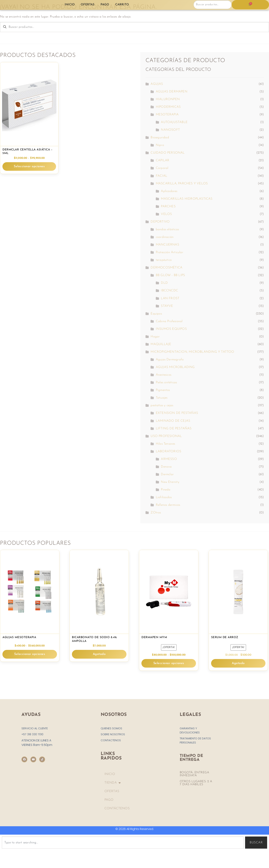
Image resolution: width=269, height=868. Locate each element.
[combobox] (123, 844)
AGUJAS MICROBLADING (175, 367)
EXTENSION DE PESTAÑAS (177, 413)
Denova (166, 467)
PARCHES (168, 206)
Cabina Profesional (169, 321)
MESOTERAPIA (167, 115)
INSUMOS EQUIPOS (171, 329)
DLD (164, 283)
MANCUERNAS (167, 245)
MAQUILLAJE (161, 344)
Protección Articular (170, 252)
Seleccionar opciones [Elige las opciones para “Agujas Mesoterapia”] (30, 654)
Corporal (162, 168)
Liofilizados (164, 497)
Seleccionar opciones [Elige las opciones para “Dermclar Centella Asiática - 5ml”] (29, 167)
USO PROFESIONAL (166, 436)
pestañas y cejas (162, 405)
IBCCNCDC (169, 291)
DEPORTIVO (160, 222)
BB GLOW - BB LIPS (170, 275)
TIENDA (113, 784)
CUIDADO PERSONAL (168, 153)
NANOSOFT (170, 130)
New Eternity (170, 482)
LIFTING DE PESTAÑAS (174, 429)
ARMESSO (169, 459)
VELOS (166, 214)
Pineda (166, 490)
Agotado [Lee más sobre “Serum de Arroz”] (238, 663)
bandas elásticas (167, 229)
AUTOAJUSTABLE (174, 122)
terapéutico (164, 260)
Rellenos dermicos (168, 505)
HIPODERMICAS (168, 107)
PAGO (109, 801)
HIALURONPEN (168, 99)
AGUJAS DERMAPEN (172, 92)
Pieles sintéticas (166, 382)
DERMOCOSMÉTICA (166, 268)
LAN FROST (170, 298)
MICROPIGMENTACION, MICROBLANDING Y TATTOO (192, 352)
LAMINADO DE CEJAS (173, 421)
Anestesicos (164, 375)
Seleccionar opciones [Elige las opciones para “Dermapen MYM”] (169, 663)
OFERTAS (112, 792)
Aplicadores (169, 191)
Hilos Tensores (166, 444)
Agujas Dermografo (170, 360)
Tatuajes (162, 398)
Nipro (160, 145)
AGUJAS (157, 84)
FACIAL (161, 176)
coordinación (165, 237)
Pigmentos (163, 390)
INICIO (110, 775)
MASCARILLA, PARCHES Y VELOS (182, 184)
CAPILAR (163, 160)
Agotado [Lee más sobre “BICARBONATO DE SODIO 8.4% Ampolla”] (99, 654)
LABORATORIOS (168, 451)
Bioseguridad (160, 137)
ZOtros (156, 513)
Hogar (155, 337)
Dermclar (167, 474)
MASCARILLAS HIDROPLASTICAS (187, 199)
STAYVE (167, 306)
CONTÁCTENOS (117, 810)
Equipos (156, 314)
